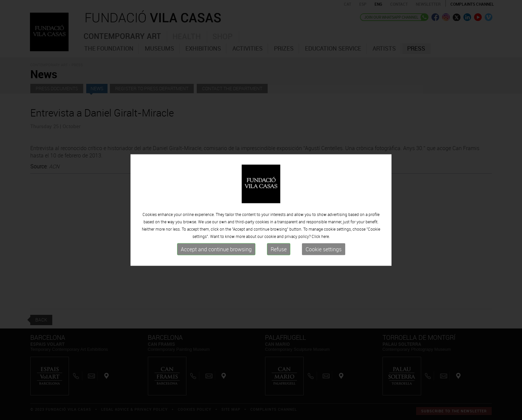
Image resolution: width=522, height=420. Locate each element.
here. (326, 236)
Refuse (279, 249)
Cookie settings (324, 249)
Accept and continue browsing (216, 249)
